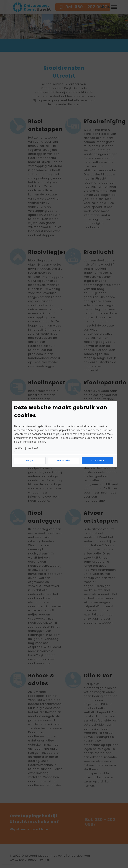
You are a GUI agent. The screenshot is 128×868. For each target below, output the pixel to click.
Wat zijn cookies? (28, 448)
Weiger (30, 461)
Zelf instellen (64, 461)
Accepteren (97, 461)
